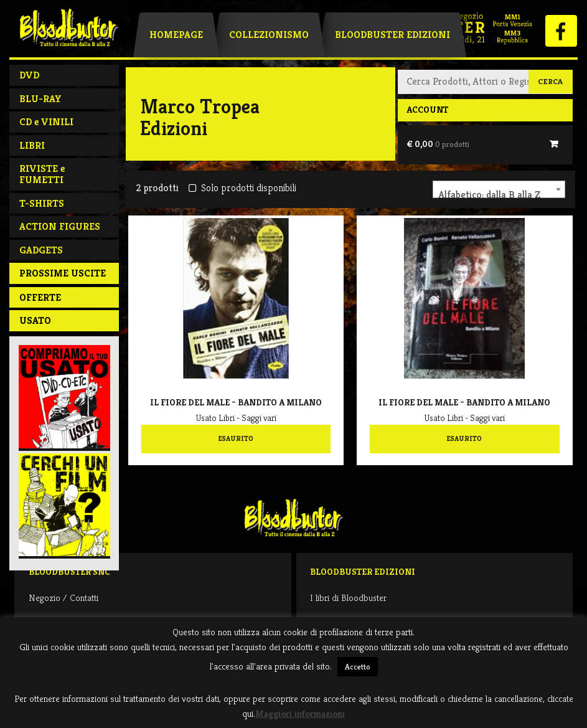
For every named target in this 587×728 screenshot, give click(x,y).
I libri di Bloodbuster (348, 598)
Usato (35, 320)
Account (427, 110)
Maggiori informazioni (300, 713)
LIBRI (32, 145)
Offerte (40, 297)
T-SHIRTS (42, 203)
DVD (29, 75)
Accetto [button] (358, 667)
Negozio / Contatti (63, 598)
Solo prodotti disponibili (242, 188)
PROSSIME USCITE (63, 273)
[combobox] (499, 189)
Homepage (176, 35)
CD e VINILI (46, 122)
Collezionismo (269, 35)
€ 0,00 (438, 144)
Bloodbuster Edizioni (392, 35)
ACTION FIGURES (60, 226)
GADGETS (41, 250)
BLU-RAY (40, 99)
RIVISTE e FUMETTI (42, 174)
